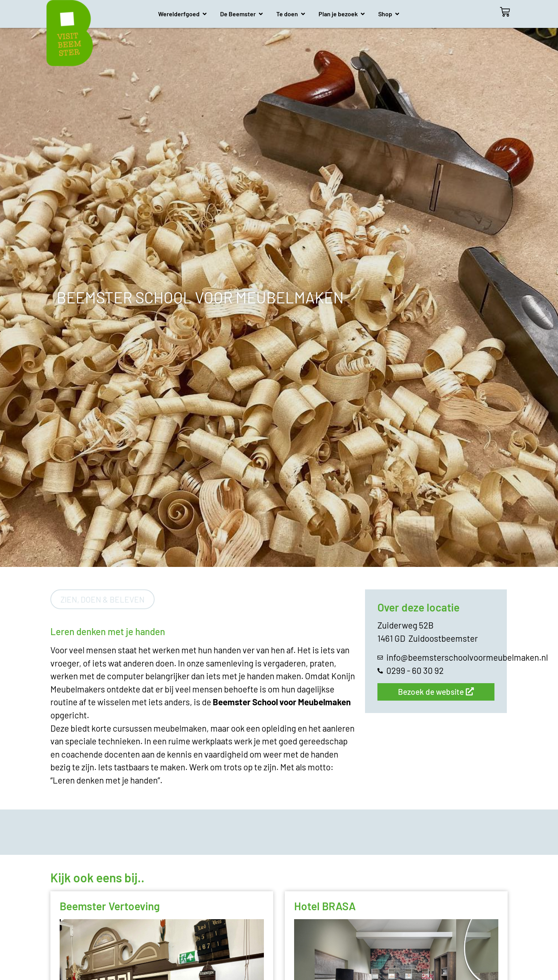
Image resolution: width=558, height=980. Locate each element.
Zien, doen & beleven (102, 599)
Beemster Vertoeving (110, 906)
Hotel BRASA (325, 906)
